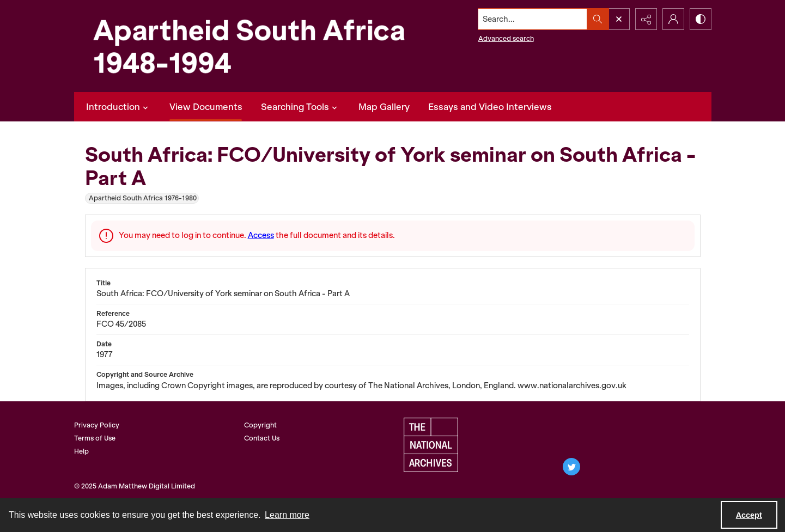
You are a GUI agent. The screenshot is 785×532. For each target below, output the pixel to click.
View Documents (206, 107)
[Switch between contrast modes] (701, 19)
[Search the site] (532, 19)
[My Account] (673, 19)
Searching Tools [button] (300, 107)
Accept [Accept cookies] (749, 515)
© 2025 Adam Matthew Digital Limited (135, 486)
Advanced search (506, 38)
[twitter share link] (571, 467)
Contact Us (262, 438)
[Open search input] (619, 19)
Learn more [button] (287, 515)
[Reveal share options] (646, 19)
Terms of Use (95, 438)
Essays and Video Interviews (490, 107)
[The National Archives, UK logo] (431, 445)
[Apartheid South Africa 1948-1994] (248, 46)
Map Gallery (384, 107)
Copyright (260, 425)
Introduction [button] (118, 107)
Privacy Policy (97, 425)
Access (261, 235)
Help (81, 451)
